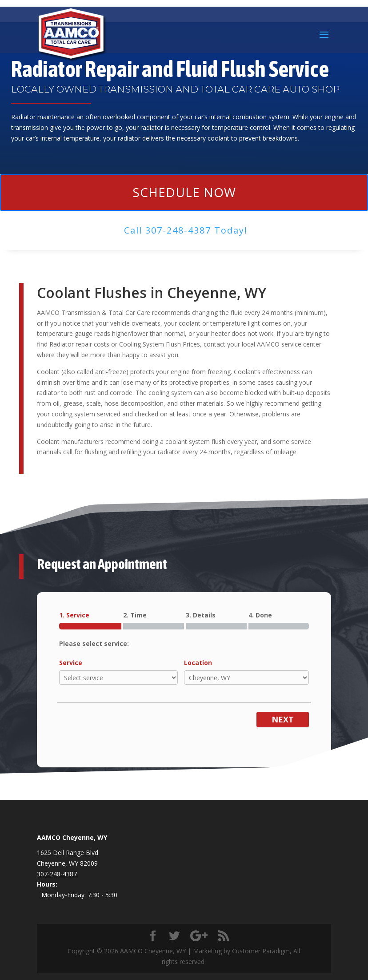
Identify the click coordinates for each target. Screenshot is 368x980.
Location (198, 663)
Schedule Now (184, 192)
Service (71, 663)
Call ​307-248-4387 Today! (186, 230)
